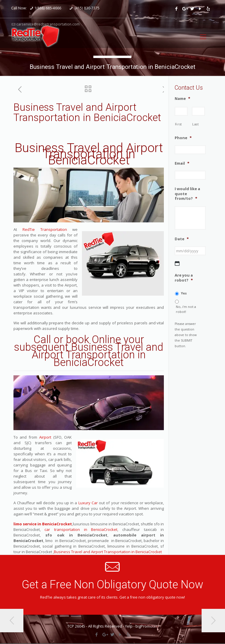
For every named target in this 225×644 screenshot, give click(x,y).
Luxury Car (88, 503)
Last (196, 124)
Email (182, 163)
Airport (45, 437)
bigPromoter (146, 626)
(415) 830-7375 (87, 8)
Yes (184, 293)
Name (182, 99)
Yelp (129, 626)
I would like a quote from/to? (187, 194)
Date (182, 239)
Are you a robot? (184, 278)
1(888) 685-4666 (48, 8)
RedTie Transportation (45, 229)
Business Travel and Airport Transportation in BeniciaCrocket (89, 154)
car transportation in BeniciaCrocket (81, 529)
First (178, 124)
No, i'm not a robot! (186, 309)
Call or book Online (77, 340)
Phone (183, 138)
